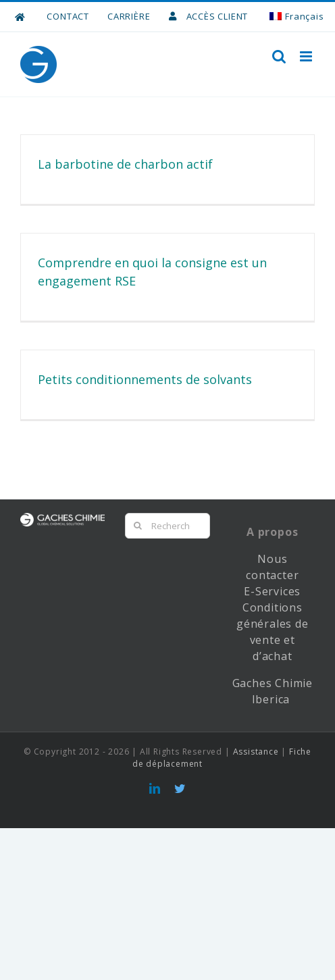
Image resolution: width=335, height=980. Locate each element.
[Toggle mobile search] (279, 56)
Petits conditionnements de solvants (145, 379)
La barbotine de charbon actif (125, 164)
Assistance (256, 752)
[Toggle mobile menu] (307, 56)
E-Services (272, 591)
